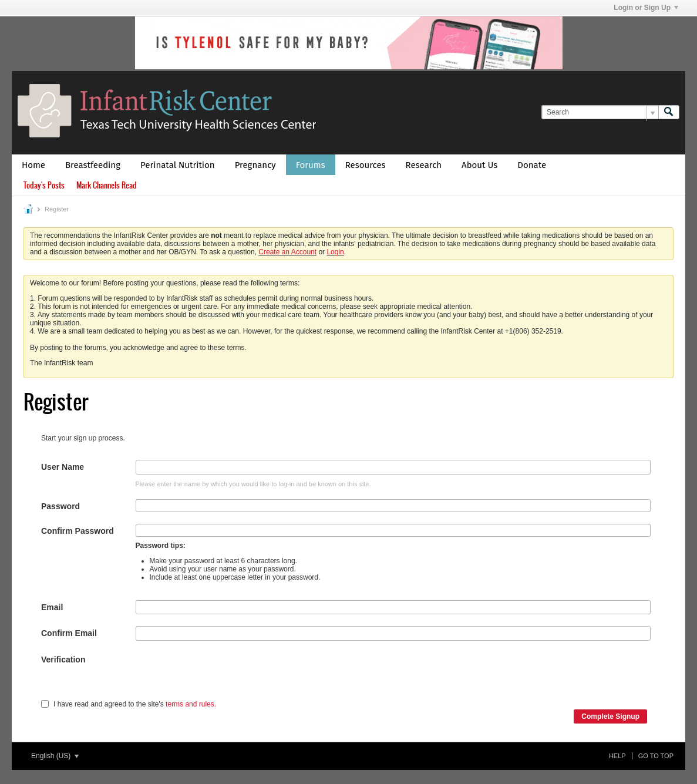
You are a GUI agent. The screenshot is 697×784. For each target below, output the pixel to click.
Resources (366, 165)
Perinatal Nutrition (178, 165)
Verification (63, 659)
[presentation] (225, 675)
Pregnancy (255, 165)
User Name (63, 467)
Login (335, 252)
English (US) (55, 756)
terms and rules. (191, 704)
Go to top (656, 756)
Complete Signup (610, 716)
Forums (311, 165)
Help (617, 756)
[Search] (600, 112)
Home (33, 165)
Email (52, 607)
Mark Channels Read (107, 185)
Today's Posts (44, 185)
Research (424, 165)
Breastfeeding (93, 165)
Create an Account (287, 252)
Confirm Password (78, 531)
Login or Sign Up (646, 8)
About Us (479, 165)
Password (60, 506)
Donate (532, 165)
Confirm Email (69, 633)
